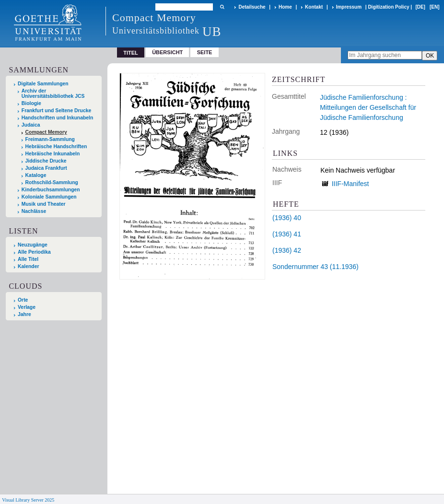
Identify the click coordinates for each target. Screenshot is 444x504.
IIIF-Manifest (351, 184)
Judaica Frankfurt (46, 168)
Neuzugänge (33, 245)
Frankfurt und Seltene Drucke (57, 111)
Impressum (349, 7)
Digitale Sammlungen (43, 84)
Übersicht (167, 52)
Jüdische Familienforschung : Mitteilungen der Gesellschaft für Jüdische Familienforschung (368, 107)
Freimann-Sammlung (50, 139)
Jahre (24, 314)
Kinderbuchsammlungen (51, 190)
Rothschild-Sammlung (52, 182)
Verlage (27, 307)
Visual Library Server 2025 (28, 500)
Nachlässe (34, 211)
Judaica (31, 125)
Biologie (31, 103)
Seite (205, 52)
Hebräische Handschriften (56, 147)
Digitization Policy (388, 7)
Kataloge (36, 175)
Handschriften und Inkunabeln (58, 118)
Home (285, 7)
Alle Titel (28, 259)
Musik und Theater (44, 204)
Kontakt (314, 7)
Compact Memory (46, 132)
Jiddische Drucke (46, 161)
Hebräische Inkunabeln (53, 154)
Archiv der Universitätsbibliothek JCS (53, 94)
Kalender (28, 266)
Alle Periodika (34, 252)
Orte (23, 300)
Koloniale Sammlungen (49, 197)
